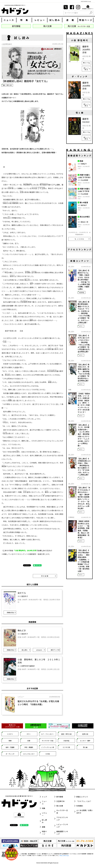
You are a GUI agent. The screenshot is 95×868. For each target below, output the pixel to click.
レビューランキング (62, 826)
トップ (44, 797)
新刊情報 (60, 797)
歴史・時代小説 (7, 85)
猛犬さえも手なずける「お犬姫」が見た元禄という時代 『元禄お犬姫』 (38, 703)
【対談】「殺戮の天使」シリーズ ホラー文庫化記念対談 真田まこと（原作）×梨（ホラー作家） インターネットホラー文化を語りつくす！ (84, 403)
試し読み (55, 20)
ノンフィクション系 (48, 747)
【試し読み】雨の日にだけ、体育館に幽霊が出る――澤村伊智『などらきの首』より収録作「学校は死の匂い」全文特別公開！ (84, 373)
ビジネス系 (66, 747)
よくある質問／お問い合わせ (85, 812)
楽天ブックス (55, 650)
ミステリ (10, 734)
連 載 (70, 20)
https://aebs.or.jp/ (64, 855)
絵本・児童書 (10, 747)
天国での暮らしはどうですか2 (84, 176)
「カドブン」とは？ (84, 801)
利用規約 (80, 806)
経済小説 (85, 734)
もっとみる (82, 239)
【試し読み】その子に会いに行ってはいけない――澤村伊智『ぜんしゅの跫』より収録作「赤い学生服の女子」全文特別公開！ (84, 344)
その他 (48, 754)
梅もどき (22, 630)
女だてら (22, 593)
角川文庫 (60, 806)
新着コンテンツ (82, 797)
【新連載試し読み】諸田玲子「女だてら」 (25, 81)
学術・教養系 (29, 747)
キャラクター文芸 (48, 741)
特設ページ (86, 20)
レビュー (40, 20)
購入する (87, 63)
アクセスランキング (62, 819)
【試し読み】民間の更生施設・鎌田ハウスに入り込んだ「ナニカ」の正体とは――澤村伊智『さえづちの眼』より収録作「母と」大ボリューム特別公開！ (84, 312)
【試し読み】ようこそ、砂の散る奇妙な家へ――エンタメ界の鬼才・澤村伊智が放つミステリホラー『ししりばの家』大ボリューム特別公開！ (84, 435)
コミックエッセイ (29, 754)
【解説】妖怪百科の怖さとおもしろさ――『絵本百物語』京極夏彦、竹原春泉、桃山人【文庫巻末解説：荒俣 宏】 (84, 529)
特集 (44, 808)
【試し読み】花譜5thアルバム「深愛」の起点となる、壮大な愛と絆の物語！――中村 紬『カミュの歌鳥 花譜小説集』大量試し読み (84, 280)
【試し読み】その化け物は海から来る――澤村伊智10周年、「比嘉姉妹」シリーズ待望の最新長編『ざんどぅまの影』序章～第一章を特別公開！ (84, 561)
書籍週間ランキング (62, 833)
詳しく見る (87, 69)
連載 (44, 827)
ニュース (9, 20)
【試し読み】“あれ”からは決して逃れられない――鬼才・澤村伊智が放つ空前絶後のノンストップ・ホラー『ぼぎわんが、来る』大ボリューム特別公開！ (84, 498)
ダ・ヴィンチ (10, 754)
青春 (10, 741)
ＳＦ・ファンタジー (48, 734)
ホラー (81, 326)
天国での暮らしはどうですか (84, 190)
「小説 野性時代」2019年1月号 (25, 550)
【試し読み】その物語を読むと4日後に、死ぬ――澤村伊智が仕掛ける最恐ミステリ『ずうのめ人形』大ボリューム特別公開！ (84, 467)
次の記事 (49, 576)
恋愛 (29, 741)
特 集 (24, 20)
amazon (41, 650)
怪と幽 (85, 747)
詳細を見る (11, 612)
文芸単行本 (61, 801)
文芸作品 (82, 292)
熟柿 (81, 161)
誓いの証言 (84, 202)
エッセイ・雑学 (85, 741)
